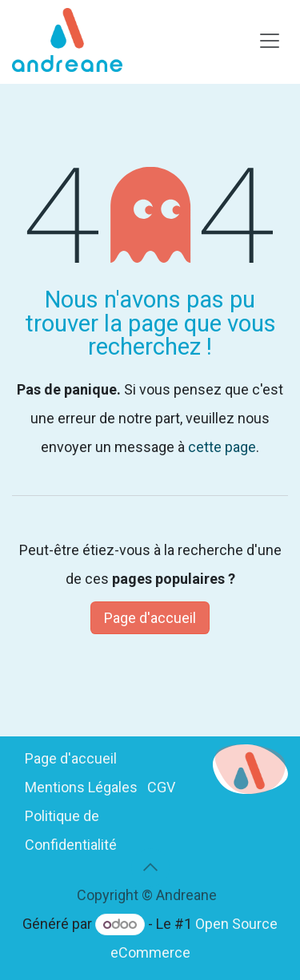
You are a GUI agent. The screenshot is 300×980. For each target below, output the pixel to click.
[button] (150, 867)
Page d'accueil (150, 618)
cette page (222, 447)
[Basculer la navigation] (270, 40)
